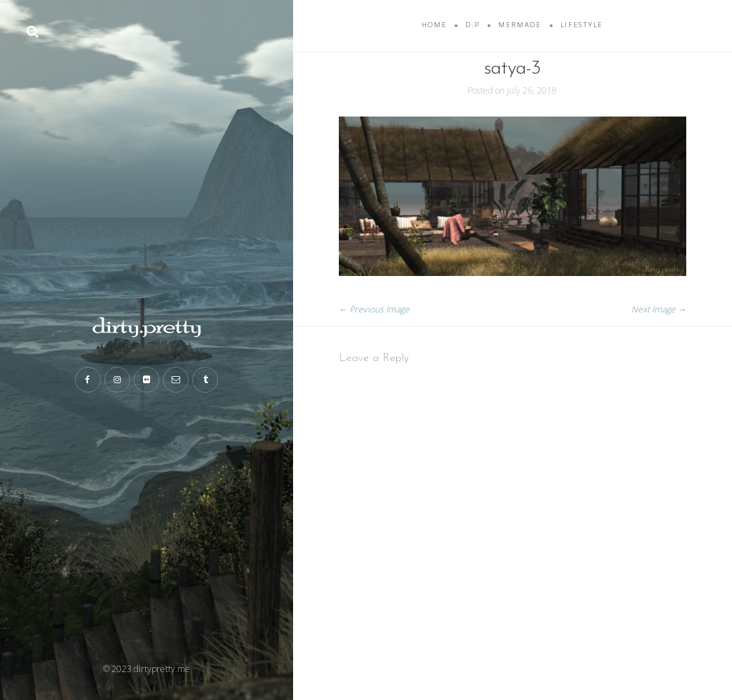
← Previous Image (374, 309)
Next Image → (659, 309)
